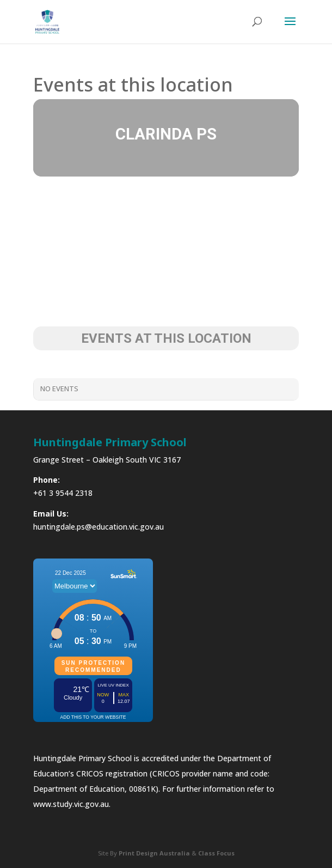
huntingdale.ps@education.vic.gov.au (99, 527)
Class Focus (216, 853)
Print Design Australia (154, 853)
